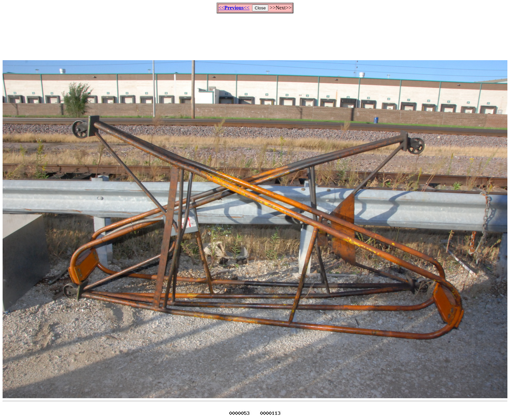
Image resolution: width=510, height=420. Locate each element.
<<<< (234, 8)
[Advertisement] (255, 34)
